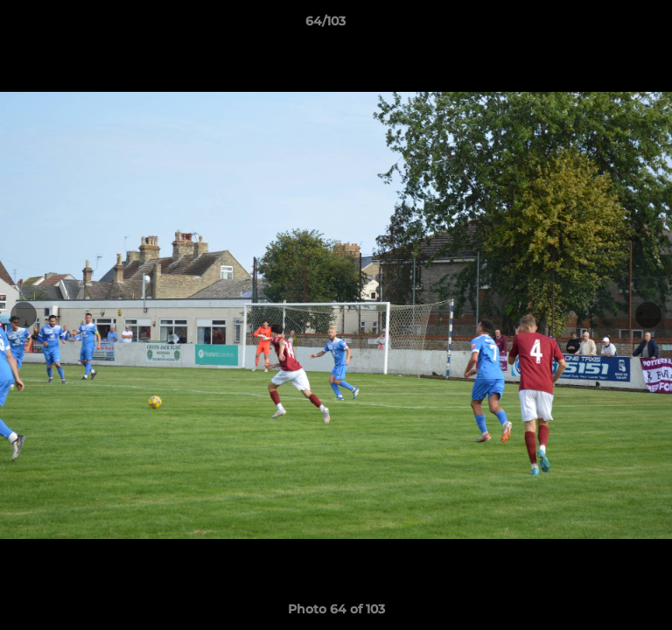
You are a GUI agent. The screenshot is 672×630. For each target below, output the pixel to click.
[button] (609, 25)
